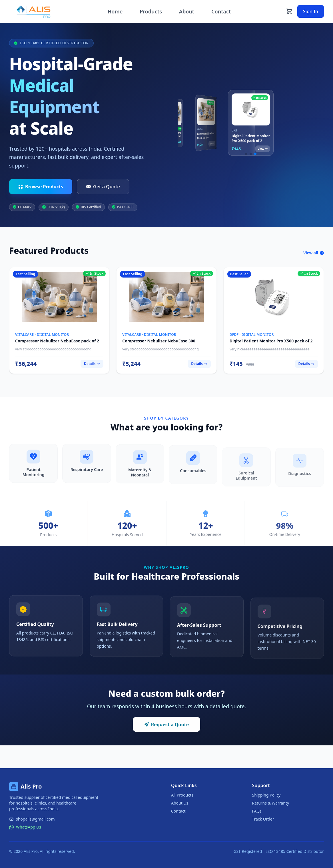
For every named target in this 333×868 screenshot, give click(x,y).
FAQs (257, 811)
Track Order (263, 819)
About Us (180, 803)
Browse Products (41, 187)
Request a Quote (167, 727)
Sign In (311, 11)
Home (115, 11)
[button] (246, 154)
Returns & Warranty (271, 803)
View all (314, 255)
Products (151, 11)
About (187, 11)
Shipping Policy (266, 795)
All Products (182, 795)
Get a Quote (103, 187)
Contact (221, 11)
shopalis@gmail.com (32, 819)
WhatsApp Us (25, 827)
